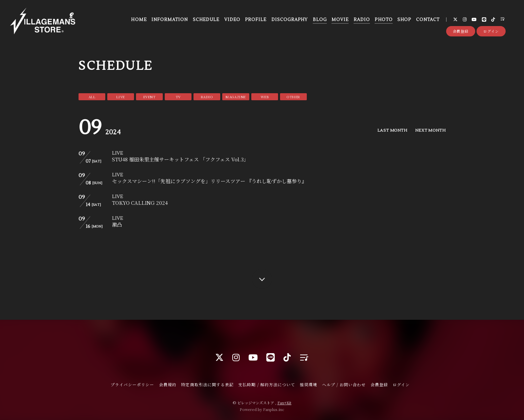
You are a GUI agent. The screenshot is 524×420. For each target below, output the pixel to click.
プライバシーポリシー (132, 384)
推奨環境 (308, 384)
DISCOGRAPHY (290, 20)
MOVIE (340, 20)
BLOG (320, 20)
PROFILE (256, 20)
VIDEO (232, 20)
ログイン (491, 31)
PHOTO (383, 20)
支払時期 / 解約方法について (267, 384)
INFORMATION (170, 20)
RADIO (362, 20)
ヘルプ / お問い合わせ (344, 384)
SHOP (404, 20)
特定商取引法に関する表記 (207, 384)
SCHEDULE (206, 20)
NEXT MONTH (430, 130)
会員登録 (461, 31)
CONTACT (428, 20)
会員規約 (168, 384)
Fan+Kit (284, 403)
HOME (139, 20)
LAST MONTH (392, 130)
